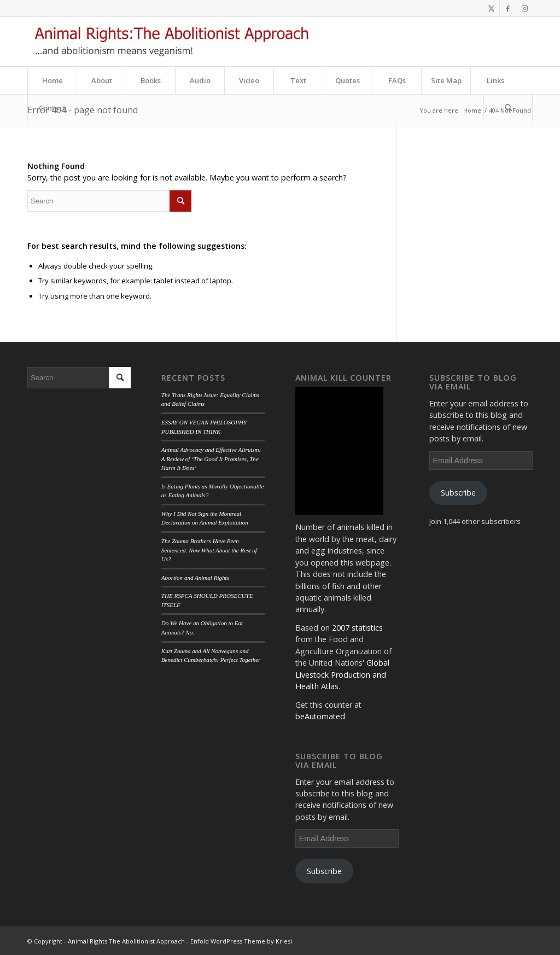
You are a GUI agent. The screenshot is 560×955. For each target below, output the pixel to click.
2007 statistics (357, 628)
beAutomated (320, 716)
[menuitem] (52, 80)
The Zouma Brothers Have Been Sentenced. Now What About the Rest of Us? (209, 550)
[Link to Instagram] (524, 8)
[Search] (508, 108)
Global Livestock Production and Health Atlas (342, 674)
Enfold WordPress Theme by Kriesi (241, 941)
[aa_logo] (171, 42)
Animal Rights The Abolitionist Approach (126, 941)
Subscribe (324, 871)
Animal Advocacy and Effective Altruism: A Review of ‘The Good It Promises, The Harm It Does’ (211, 459)
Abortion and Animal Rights (195, 578)
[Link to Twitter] (491, 8)
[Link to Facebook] (508, 8)
